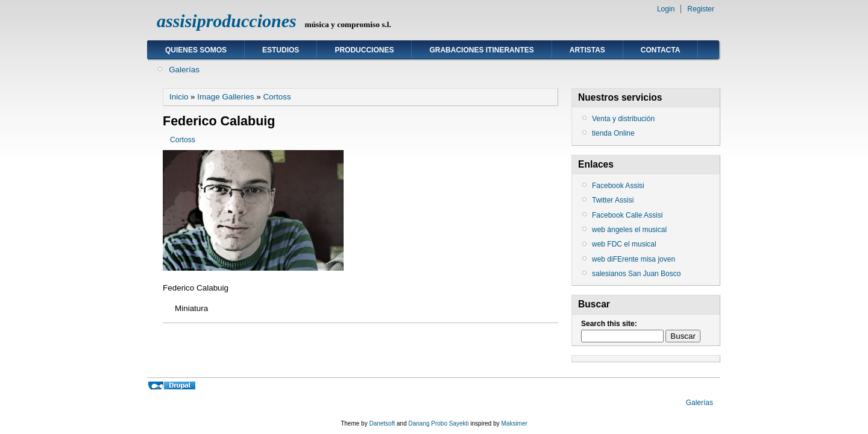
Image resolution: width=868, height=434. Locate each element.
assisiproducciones (227, 21)
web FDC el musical (624, 244)
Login (666, 9)
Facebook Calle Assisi (627, 215)
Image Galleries (225, 97)
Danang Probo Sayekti (438, 423)
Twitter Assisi (613, 200)
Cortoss (277, 97)
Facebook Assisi (618, 186)
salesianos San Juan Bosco (636, 274)
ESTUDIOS (281, 50)
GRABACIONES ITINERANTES (481, 50)
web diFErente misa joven (634, 259)
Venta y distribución (623, 119)
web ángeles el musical (629, 230)
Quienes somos (196, 50)
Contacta (661, 50)
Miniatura (191, 308)
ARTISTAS (587, 50)
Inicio (179, 97)
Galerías (184, 70)
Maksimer (514, 423)
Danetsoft (382, 423)
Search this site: (609, 324)
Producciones (364, 50)
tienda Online (613, 133)
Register (701, 9)
